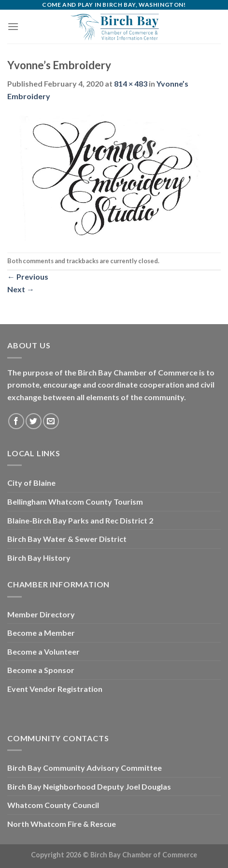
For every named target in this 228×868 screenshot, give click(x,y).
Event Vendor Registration (55, 689)
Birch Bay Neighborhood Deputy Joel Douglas (89, 786)
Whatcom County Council (53, 805)
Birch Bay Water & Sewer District (67, 539)
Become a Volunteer (43, 651)
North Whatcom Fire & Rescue (62, 824)
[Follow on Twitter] (34, 421)
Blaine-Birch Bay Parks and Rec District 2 (80, 520)
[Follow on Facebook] (16, 421)
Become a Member (41, 633)
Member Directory (41, 614)
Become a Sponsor (41, 670)
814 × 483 (131, 83)
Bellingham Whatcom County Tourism (75, 501)
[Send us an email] (51, 421)
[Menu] (13, 26)
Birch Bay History (39, 558)
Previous (28, 277)
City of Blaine (31, 483)
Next (21, 289)
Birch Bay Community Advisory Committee (85, 768)
